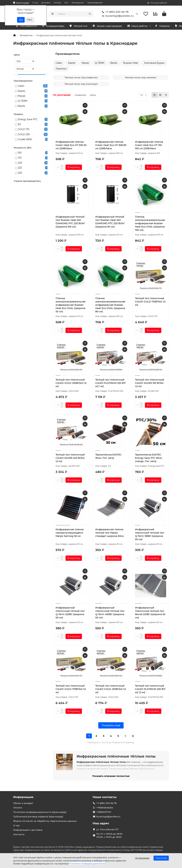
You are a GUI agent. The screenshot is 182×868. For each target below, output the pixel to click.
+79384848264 (105, 808)
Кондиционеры (28, 26)
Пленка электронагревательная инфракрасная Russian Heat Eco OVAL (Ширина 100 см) (150, 223)
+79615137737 (104, 812)
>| (133, 736)
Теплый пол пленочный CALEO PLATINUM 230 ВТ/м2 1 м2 (111, 383)
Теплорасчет (78, 3)
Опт (66, 3)
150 (20, 153)
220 (20, 163)
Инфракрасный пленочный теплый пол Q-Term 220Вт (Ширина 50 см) (70, 613)
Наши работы (145, 26)
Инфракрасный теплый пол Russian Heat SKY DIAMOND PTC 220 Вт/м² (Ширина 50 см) (110, 222)
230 (20, 173)
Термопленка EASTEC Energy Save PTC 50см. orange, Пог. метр (149, 458)
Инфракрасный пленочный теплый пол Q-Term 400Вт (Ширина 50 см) (110, 613)
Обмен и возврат (23, 803)
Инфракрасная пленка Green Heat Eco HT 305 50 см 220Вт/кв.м (71, 145)
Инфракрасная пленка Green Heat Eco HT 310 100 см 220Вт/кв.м (149, 145)
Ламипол (61, 69)
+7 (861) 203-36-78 (115, 12)
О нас (35, 3)
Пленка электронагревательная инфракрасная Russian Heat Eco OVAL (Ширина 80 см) (110, 305)
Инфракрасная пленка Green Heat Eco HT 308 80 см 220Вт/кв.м (111, 145)
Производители (95, 3)
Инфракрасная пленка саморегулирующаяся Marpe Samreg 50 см (70, 533)
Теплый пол (26, 35)
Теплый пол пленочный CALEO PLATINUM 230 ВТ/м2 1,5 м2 (150, 689)
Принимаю (161, 858)
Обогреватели (56, 26)
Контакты (19, 834)
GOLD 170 (24, 129)
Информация (23, 797)
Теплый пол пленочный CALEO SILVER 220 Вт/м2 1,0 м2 (70, 458)
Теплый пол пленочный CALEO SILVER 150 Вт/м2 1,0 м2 (150, 383)
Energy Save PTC (28, 119)
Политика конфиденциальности (87, 864)
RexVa (21, 106)
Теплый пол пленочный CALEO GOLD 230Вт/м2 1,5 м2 (111, 689)
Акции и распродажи (113, 26)
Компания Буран (154, 63)
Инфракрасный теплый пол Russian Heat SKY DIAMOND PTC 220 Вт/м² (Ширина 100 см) (70, 222)
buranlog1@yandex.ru (117, 16)
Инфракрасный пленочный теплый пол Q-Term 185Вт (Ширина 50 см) (150, 534)
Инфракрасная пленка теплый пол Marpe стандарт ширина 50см (110, 533)
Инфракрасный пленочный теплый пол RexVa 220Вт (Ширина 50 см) (150, 613)
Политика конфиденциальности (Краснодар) (40, 812)
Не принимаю (142, 858)
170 (20, 158)
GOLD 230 (24, 134)
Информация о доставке (28, 830)
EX (19, 124)
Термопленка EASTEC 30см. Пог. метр (108, 456)
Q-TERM (23, 101)
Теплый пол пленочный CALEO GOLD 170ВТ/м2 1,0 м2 (150, 302)
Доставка (46, 3)
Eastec (22, 91)
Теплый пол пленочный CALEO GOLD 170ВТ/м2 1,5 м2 (71, 689)
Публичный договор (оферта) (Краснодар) (38, 816)
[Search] (75, 14)
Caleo (21, 86)
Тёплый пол (82, 26)
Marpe (22, 96)
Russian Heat (131, 63)
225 (20, 168)
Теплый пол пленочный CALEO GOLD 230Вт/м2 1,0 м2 (71, 383)
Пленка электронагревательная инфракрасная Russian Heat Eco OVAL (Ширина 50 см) (71, 305)
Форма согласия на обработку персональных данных (45, 821)
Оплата (57, 3)
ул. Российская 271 (107, 829)
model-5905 (25, 139)
